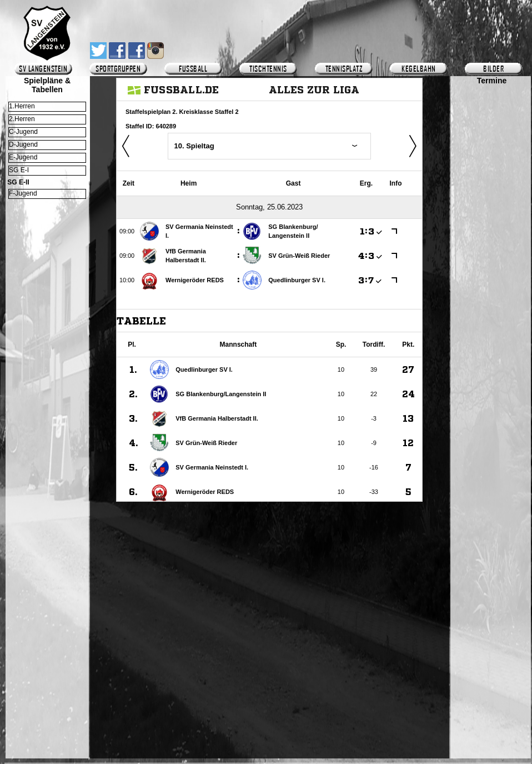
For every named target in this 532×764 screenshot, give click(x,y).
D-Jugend (23, 144)
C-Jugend (23, 132)
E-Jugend (23, 157)
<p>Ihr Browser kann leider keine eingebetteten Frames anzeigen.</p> (492, 410)
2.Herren (22, 119)
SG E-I (19, 170)
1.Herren (22, 106)
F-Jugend (23, 193)
